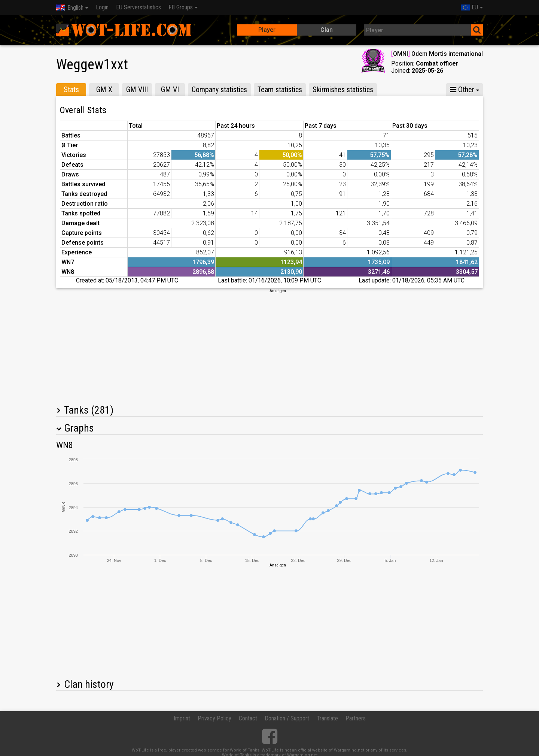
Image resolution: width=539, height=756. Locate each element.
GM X (104, 90)
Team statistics (280, 90)
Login (102, 7)
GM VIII (137, 90)
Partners (356, 718)
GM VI (170, 90)
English (70, 8)
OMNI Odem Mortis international (437, 54)
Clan (327, 30)
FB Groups (181, 7)
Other (462, 90)
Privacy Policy (214, 718)
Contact (248, 718)
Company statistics (219, 90)
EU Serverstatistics (138, 7)
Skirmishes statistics (343, 90)
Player (267, 30)
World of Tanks (245, 750)
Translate (327, 718)
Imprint (182, 718)
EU (469, 7)
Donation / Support (287, 718)
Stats (71, 90)
